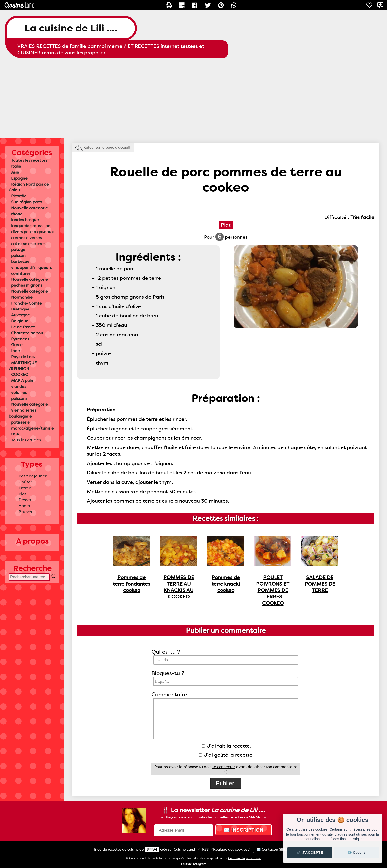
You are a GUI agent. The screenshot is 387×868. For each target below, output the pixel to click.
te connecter (224, 767)
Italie (16, 166)
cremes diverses (26, 238)
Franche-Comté (27, 303)
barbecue (20, 262)
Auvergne (21, 315)
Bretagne (20, 309)
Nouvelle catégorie (29, 208)
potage (18, 250)
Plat (22, 494)
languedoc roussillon (31, 226)
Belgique (20, 321)
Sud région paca (27, 202)
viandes (19, 387)
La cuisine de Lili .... (71, 28)
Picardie (19, 196)
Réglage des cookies (230, 849)
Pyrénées (20, 339)
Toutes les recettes (29, 160)
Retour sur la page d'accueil (107, 147)
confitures (21, 273)
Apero (24, 506)
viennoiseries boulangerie (22, 413)
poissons (19, 398)
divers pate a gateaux (32, 232)
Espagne (19, 178)
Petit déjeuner (33, 476)
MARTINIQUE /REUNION (23, 366)
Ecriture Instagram (194, 864)
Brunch (25, 512)
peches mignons (27, 285)
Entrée (25, 488)
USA (15, 434)
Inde (15, 351)
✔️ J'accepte (310, 852)
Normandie (22, 297)
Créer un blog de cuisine (245, 858)
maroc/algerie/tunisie (32, 428)
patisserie (20, 422)
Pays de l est (23, 357)
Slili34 (152, 849)
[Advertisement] (193, 98)
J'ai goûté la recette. (226, 755)
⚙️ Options (357, 852)
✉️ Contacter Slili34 (273, 849)
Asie (15, 172)
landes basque (25, 220)
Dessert (26, 500)
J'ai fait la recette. (226, 746)
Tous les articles (26, 440)
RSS (205, 849)
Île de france (23, 327)
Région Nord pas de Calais (29, 187)
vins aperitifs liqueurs (31, 267)
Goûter (25, 482)
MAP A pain (22, 381)
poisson (18, 256)
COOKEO (20, 375)
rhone (17, 214)
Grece (17, 345)
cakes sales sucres (28, 244)
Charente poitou (27, 333)
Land (184, 849)
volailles (19, 392)
